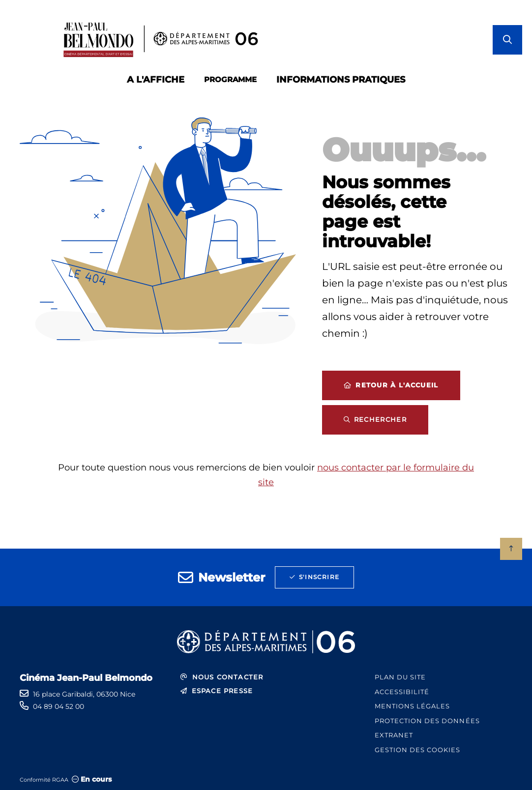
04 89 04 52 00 (59, 706)
